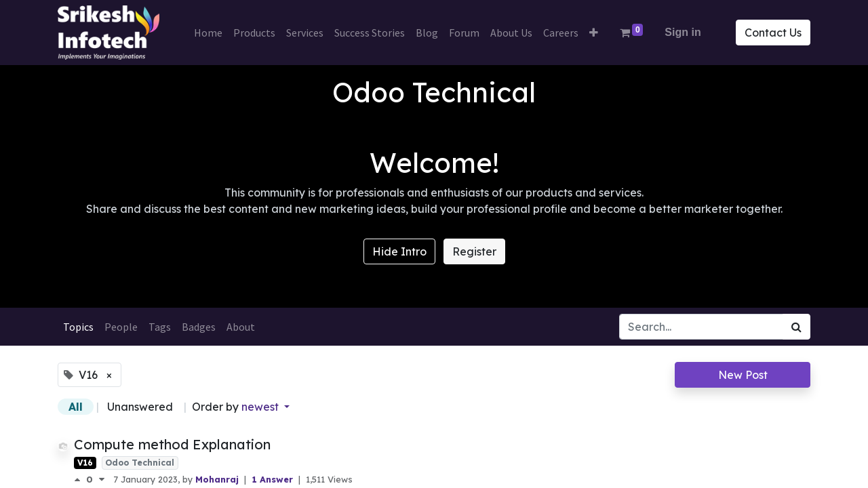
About (241, 327)
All (76, 407)
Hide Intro (399, 251)
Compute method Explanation (172, 444)
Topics (78, 327)
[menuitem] (208, 33)
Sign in (683, 32)
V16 (85, 463)
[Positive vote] (80, 480)
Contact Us (773, 33)
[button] (594, 33)
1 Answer (274, 479)
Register (474, 251)
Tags (160, 327)
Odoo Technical (140, 463)
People (121, 327)
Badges (199, 327)
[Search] (796, 327)
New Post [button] (743, 375)
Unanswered (140, 407)
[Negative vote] (102, 480)
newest (261, 407)
